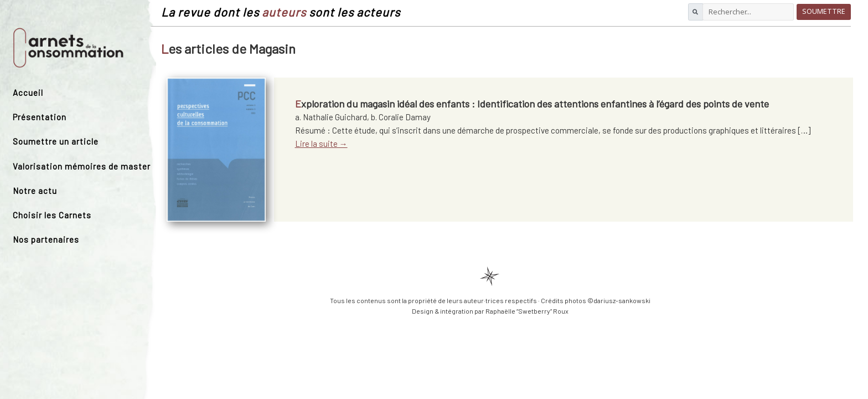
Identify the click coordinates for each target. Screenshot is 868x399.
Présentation (40, 117)
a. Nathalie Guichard (331, 117)
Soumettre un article (56, 141)
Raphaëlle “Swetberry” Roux (527, 311)
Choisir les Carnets (52, 215)
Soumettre (824, 11)
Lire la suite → (321, 144)
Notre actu (35, 191)
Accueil (28, 93)
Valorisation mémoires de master (82, 166)
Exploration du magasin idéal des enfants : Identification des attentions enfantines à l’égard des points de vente (532, 104)
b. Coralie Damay (401, 117)
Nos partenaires (46, 239)
